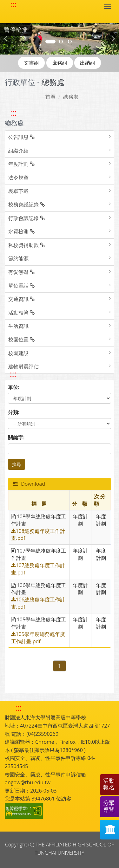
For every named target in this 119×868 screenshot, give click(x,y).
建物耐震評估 (23, 366)
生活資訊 (18, 326)
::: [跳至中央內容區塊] (13, 374)
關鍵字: (16, 437)
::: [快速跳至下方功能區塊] (18, 708)
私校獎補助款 (26, 245)
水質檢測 (21, 231)
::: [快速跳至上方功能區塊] (13, 4)
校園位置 (21, 340)
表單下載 (18, 191)
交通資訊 (21, 299)
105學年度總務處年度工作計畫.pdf (38, 638)
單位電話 (21, 286)
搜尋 (17, 464)
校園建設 (18, 353)
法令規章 (18, 178)
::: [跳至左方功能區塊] (13, 113)
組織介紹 (18, 151)
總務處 (71, 97)
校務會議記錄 (26, 204)
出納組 (88, 63)
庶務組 (60, 63)
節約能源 (18, 258)
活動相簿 (21, 313)
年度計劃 (21, 164)
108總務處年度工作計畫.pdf (38, 535)
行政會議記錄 (26, 218)
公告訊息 (21, 137)
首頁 (50, 97)
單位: (14, 387)
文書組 (31, 63)
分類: (14, 412)
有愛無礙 (21, 272)
